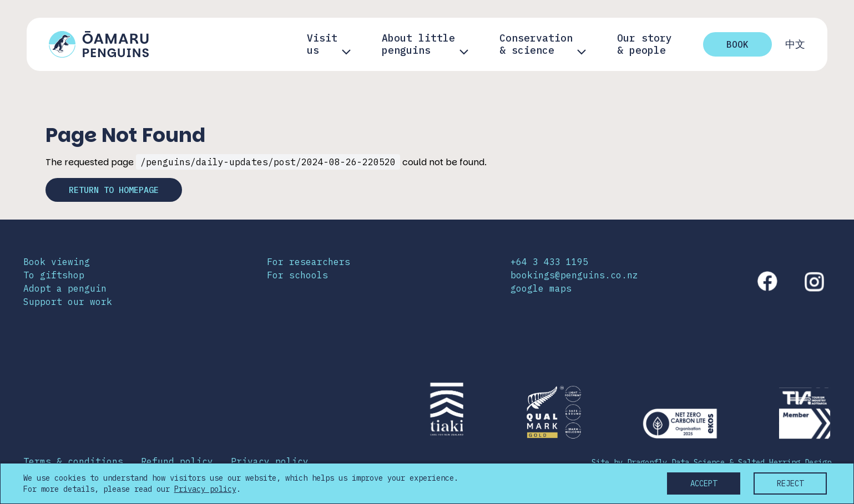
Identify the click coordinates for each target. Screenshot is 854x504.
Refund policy (177, 462)
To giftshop (54, 276)
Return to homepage (119, 190)
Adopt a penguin (65, 289)
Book (737, 44)
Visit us (322, 45)
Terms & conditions (73, 462)
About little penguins (418, 45)
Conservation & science (536, 45)
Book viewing (57, 262)
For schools (297, 276)
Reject (790, 483)
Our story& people (645, 45)
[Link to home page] (99, 44)
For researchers (309, 262)
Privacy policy (270, 462)
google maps (541, 289)
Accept (704, 483)
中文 (795, 44)
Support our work (68, 302)
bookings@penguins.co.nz (574, 276)
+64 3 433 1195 (549, 262)
